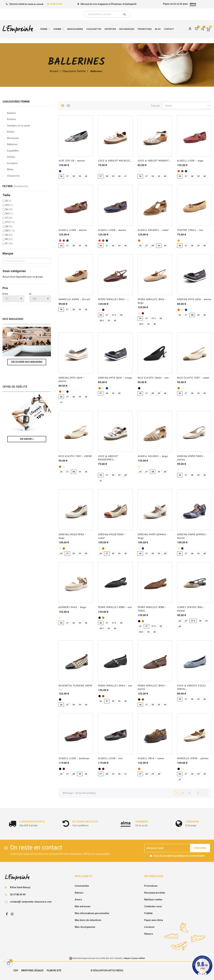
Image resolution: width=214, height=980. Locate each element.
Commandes (82, 886)
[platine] (182, 310)
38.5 (10, 231)
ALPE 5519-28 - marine (72, 161)
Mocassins (13, 138)
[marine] (60, 171)
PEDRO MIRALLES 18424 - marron (152, 688)
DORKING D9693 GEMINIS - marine (192, 536)
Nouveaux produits (155, 893)
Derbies (11, 157)
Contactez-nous (153, 906)
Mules (10, 169)
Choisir (187, 106)
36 (9, 209)
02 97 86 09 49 (54, 4)
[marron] (182, 171)
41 (9, 243)
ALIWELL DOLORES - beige (153, 456)
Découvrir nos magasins (27, 362)
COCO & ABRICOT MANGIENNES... (108, 458)
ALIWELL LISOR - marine (112, 230)
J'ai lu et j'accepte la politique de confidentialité (179, 856)
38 (9, 226)
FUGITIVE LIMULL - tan (190, 230)
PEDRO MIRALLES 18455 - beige (152, 301)
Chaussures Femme (16, 102)
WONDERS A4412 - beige (72, 607)
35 (8, 201)
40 (9, 239)
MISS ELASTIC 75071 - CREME (75, 456)
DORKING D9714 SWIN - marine (194, 300)
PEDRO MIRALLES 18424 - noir (115, 686)
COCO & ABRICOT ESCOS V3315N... (191, 688)
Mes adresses (83, 906)
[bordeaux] (103, 310)
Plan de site (54, 970)
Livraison (149, 927)
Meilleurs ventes (153, 900)
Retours (79, 893)
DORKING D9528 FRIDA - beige (72, 536)
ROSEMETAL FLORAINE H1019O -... (75, 688)
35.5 (9, 205)
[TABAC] (103, 618)
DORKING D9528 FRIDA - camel (112, 536)
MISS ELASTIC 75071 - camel (193, 378)
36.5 (9, 214)
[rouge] (179, 171)
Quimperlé (131, 4)
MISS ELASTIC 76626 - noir (153, 378)
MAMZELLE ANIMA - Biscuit (74, 300)
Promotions (151, 886)
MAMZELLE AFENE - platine (193, 759)
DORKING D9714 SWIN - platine (71, 380)
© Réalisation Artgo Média (107, 970)
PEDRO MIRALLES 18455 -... (113, 300)
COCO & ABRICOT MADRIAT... (154, 161)
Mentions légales (32, 970)
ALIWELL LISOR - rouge (190, 161)
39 (9, 235)
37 (9, 218)
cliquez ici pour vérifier (134, 958)
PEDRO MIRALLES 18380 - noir (115, 607)
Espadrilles (13, 151)
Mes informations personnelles (92, 913)
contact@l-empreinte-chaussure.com (31, 902)
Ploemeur (116, 4)
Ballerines (12, 144)
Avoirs (78, 900)
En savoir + (27, 439)
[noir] (139, 388)
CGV (16, 970)
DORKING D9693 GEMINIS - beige (153, 536)
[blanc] (100, 470)
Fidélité (148, 913)
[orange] (179, 310)
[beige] (100, 310)
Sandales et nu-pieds (19, 126)
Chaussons (13, 176)
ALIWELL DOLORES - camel (153, 230)
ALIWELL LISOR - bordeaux (74, 759)
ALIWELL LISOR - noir (110, 759)
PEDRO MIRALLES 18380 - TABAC (152, 609)
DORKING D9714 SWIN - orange (115, 378)
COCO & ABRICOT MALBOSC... (115, 161)
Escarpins (12, 163)
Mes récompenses (85, 927)
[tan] (179, 241)
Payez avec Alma (154, 920)
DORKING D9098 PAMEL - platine (191, 458)
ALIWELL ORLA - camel (151, 759)
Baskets (11, 113)
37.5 (10, 222)
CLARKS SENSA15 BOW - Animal (191, 609)
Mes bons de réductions (88, 920)
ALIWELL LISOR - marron (73, 230)
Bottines (12, 119)
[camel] (139, 241)
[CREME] (100, 171)
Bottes (11, 132)
